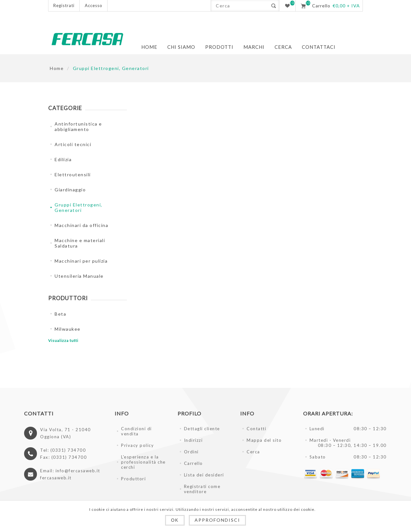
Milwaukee (68, 329)
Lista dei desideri (204, 475)
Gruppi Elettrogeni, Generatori (79, 207)
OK (175, 520)
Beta (60, 314)
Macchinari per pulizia (81, 261)
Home (57, 68)
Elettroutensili (73, 174)
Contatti (256, 429)
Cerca (253, 452)
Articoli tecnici (73, 144)
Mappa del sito (264, 440)
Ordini (191, 452)
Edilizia (63, 159)
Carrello (193, 463)
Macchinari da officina (81, 225)
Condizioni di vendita (136, 431)
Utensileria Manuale (79, 276)
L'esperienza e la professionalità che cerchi (143, 462)
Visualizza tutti (63, 340)
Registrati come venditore (202, 489)
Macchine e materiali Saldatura (80, 243)
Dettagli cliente (202, 429)
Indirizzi (193, 440)
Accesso (94, 5)
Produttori (133, 479)
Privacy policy (137, 445)
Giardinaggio (70, 190)
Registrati (64, 5)
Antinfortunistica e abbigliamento (78, 126)
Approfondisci (217, 520)
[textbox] (239, 6)
